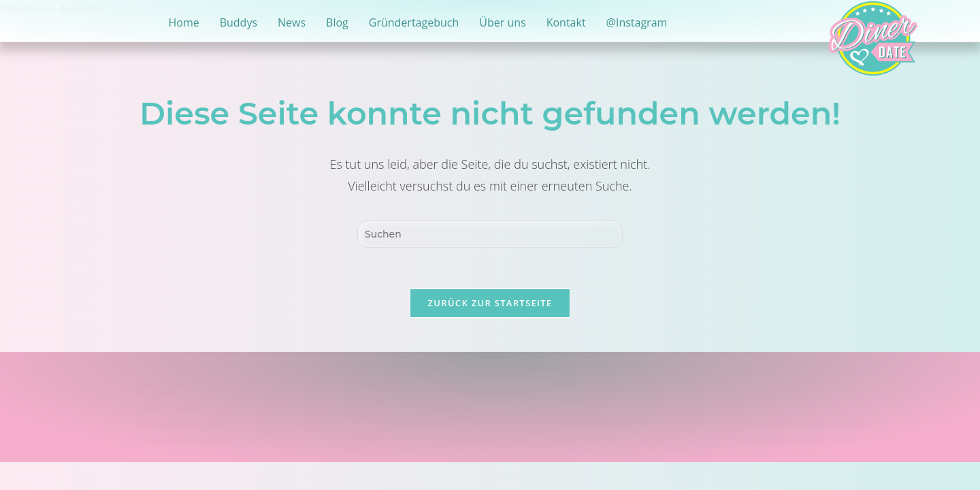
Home (183, 22)
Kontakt (566, 22)
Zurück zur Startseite (490, 303)
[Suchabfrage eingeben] (490, 234)
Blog (337, 22)
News (292, 22)
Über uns (502, 22)
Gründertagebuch (414, 22)
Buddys (239, 22)
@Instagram (637, 22)
